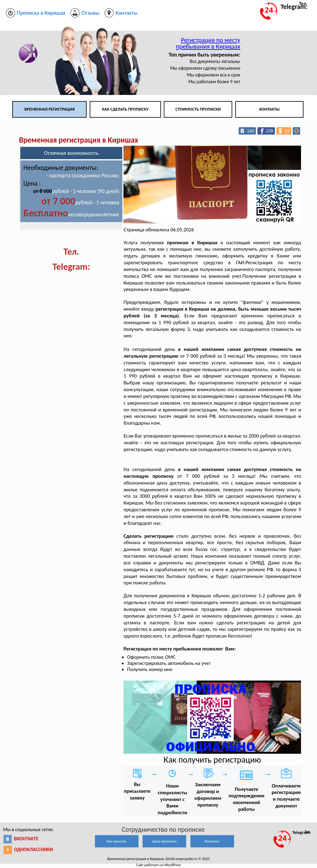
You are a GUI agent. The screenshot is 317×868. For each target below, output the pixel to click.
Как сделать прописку (125, 109)
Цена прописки (164, 841)
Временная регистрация (49, 109)
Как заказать (117, 841)
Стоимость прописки (198, 109)
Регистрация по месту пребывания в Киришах (208, 43)
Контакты (269, 109)
